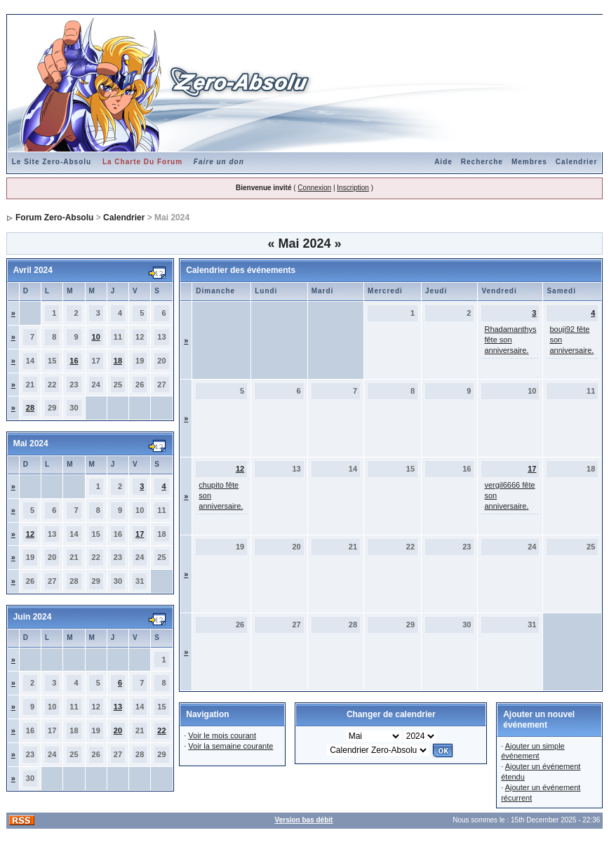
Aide (443, 162)
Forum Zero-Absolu (54, 218)
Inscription (353, 188)
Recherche (482, 162)
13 (118, 707)
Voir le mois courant (222, 735)
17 (140, 534)
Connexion (314, 188)
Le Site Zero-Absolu (52, 162)
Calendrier (576, 162)
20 (118, 730)
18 (118, 361)
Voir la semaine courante (230, 746)
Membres (529, 162)
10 (96, 337)
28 (30, 408)
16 (74, 361)
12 (30, 534)
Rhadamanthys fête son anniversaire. (510, 340)
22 (161, 730)
